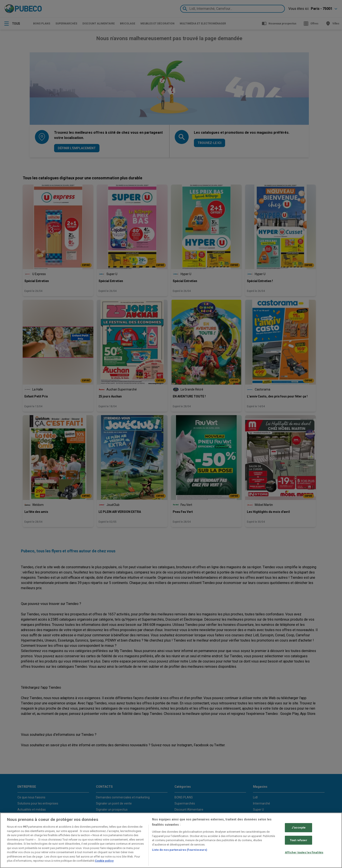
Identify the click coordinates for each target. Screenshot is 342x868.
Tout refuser (299, 840)
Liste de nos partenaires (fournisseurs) (180, 850)
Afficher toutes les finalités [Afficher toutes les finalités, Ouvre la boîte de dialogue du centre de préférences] (304, 853)
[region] (171, 840)
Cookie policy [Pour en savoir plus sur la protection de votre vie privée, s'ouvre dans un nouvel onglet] (104, 861)
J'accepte (299, 828)
